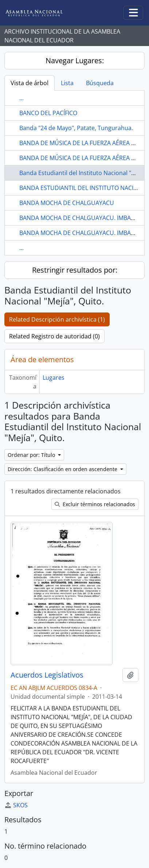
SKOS (16, 805)
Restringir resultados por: (75, 270)
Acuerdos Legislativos (47, 675)
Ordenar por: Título (32, 455)
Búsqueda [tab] (100, 83)
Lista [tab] (67, 83)
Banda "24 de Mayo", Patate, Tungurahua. (76, 128)
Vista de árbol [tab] (30, 83)
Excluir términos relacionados (95, 504)
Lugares (54, 378)
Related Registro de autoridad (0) (54, 336)
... (21, 98)
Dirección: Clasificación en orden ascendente (63, 469)
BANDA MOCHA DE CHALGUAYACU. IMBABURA (83, 218)
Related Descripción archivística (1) (57, 319)
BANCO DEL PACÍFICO (48, 113)
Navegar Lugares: (75, 60)
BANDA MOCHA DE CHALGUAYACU (67, 203)
